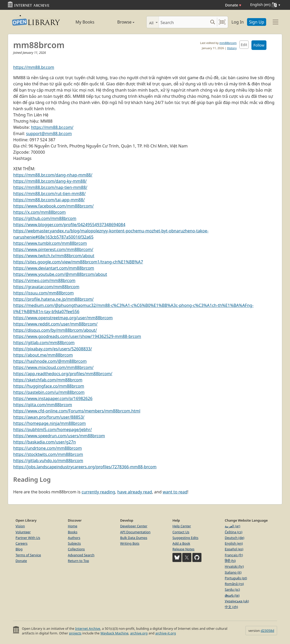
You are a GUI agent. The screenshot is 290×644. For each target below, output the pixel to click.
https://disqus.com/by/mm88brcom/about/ (55, 330)
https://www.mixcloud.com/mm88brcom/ (53, 367)
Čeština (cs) (234, 532)
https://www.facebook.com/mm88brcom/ (53, 206)
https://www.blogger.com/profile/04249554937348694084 (69, 225)
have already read (135, 492)
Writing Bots (130, 543)
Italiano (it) (233, 572)
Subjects (74, 543)
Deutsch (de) (234, 538)
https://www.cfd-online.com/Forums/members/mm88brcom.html (77, 411)
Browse (120, 22)
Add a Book (181, 543)
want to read (175, 492)
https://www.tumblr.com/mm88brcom (50, 243)
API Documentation (135, 532)
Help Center (182, 526)
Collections (76, 549)
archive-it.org (166, 633)
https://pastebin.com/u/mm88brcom (49, 392)
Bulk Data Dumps (134, 538)
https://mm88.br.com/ (52, 127)
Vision (20, 526)
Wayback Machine (114, 633)
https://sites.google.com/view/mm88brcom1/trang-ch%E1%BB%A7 (78, 262)
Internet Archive (88, 628)
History (232, 48)
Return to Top (78, 561)
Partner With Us (28, 538)
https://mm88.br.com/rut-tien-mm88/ (49, 194)
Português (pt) (236, 578)
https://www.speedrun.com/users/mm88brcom (59, 436)
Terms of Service (28, 555)
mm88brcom (228, 43)
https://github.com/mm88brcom (45, 218)
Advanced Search (81, 555)
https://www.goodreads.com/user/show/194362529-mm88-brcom (77, 336)
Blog (19, 549)
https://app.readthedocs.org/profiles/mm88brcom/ (63, 374)
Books (73, 532)
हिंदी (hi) (230, 561)
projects (75, 633)
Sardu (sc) (232, 589)
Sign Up (257, 22)
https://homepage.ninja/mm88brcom (49, 423)
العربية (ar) (232, 526)
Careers (21, 543)
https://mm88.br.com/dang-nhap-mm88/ (53, 175)
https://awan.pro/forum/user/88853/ (49, 417)
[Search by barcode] (222, 22)
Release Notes (183, 549)
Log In (238, 22)
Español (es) (234, 549)
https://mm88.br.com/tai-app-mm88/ (49, 200)
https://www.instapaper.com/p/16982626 (53, 398)
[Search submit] (212, 22)
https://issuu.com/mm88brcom (44, 293)
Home (72, 526)
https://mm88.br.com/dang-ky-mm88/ (50, 181)
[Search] (183, 22)
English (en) (234, 543)
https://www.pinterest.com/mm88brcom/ (53, 249)
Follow (259, 45)
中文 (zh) (231, 607)
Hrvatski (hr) (234, 566)
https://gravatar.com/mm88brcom (46, 287)
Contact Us (181, 532)
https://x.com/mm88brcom (39, 212)
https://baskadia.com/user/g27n (45, 442)
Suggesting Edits (185, 538)
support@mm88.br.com (49, 134)
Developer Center (134, 526)
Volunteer (23, 532)
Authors (74, 538)
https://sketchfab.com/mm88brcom (48, 380)
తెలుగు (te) (232, 595)
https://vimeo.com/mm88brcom (44, 280)
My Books (85, 22)
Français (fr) (234, 555)
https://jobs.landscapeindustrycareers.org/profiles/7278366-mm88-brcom (85, 467)
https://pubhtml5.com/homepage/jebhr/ (53, 430)
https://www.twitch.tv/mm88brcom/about (54, 256)
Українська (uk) (237, 601)
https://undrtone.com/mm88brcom (48, 448)
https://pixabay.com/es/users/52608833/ (53, 349)
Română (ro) (234, 584)
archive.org (139, 633)
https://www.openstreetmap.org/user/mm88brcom (63, 318)
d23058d (267, 631)
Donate (233, 5)
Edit (244, 45)
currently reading (98, 492)
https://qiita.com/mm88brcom (43, 405)
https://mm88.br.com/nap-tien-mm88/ (50, 187)
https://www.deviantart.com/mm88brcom (54, 268)
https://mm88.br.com (34, 67)
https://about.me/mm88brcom (43, 355)
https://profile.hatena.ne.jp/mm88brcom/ (53, 299)
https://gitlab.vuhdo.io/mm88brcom (48, 461)
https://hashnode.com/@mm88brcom (50, 361)
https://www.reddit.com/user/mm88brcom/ (55, 324)
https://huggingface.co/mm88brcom (49, 386)
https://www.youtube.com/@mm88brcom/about (60, 274)
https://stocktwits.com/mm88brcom (48, 454)
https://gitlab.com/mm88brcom (44, 343)
